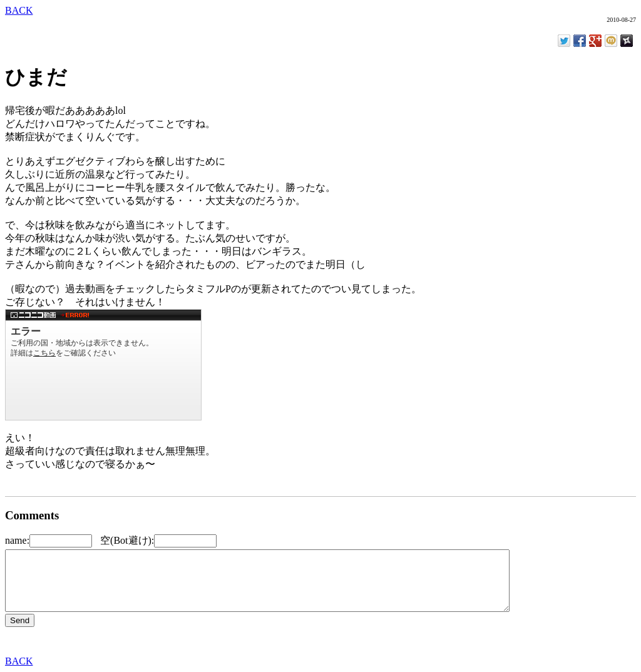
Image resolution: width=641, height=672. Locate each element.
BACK (19, 10)
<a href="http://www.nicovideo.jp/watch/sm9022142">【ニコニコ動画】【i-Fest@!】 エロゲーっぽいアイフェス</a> (103, 365)
